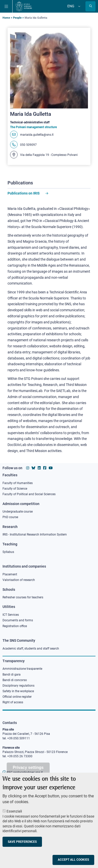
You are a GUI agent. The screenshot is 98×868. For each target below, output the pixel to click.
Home (6, 18)
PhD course (10, 517)
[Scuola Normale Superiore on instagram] (28, 468)
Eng (71, 6)
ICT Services (11, 615)
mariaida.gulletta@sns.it (37, 135)
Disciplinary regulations (18, 686)
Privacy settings (28, 775)
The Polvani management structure (33, 127)
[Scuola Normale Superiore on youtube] (51, 468)
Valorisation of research (19, 580)
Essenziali (14, 819)
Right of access (13, 702)
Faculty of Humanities (18, 483)
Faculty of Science (15, 489)
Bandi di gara (12, 675)
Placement (10, 574)
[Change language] (79, 6)
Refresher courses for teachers (23, 597)
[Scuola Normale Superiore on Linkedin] (39, 468)
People (17, 18)
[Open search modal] (90, 6)
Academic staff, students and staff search (31, 649)
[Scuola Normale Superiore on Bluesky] (33, 468)
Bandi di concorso (15, 680)
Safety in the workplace (18, 691)
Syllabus (8, 552)
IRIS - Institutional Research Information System (35, 535)
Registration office (15, 626)
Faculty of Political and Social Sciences (29, 494)
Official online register (17, 697)
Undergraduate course (18, 512)
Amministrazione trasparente (22, 669)
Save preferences (22, 850)
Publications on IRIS (24, 193)
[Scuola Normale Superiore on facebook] (45, 468)
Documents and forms (18, 620)
